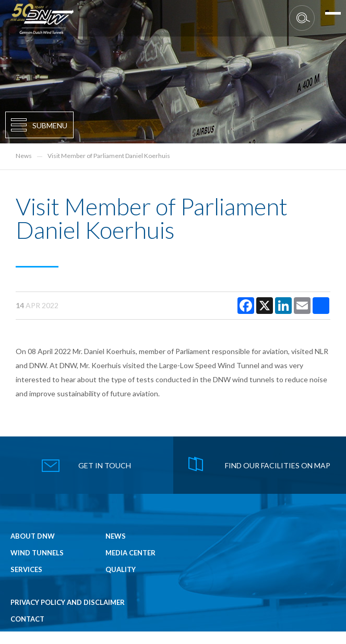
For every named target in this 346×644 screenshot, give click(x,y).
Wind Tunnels (37, 553)
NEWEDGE (318, 641)
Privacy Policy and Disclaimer (68, 603)
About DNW (33, 536)
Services (26, 570)
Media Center (130, 553)
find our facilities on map (278, 465)
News (24, 156)
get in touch (105, 465)
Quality (121, 570)
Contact (27, 619)
